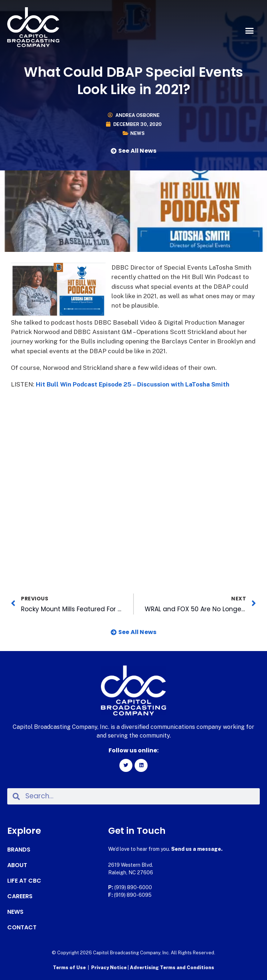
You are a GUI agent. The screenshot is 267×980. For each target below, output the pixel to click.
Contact (22, 928)
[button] (249, 31)
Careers (20, 896)
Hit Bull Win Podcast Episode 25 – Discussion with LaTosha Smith (133, 384)
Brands (19, 850)
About (17, 865)
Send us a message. (197, 849)
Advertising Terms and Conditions (172, 968)
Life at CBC (24, 881)
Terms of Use (69, 968)
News (137, 133)
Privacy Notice (109, 968)
